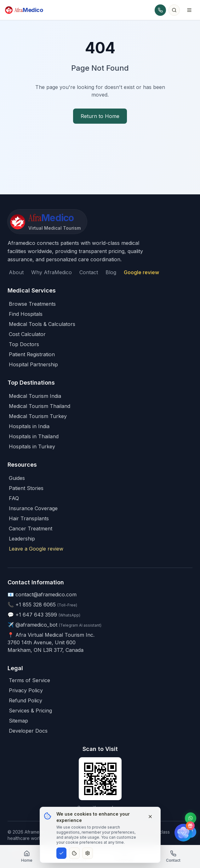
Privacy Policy (26, 690)
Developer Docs (28, 731)
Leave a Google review (36, 549)
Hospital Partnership (33, 364)
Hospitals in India (29, 426)
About (16, 272)
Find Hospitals (26, 314)
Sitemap (18, 721)
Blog (111, 272)
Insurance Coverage (33, 508)
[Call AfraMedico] (160, 10)
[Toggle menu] (189, 10)
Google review (141, 272)
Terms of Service (29, 680)
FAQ (14, 498)
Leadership (22, 539)
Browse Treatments (32, 304)
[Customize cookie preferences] (88, 853)
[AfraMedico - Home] (47, 222)
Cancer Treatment (31, 528)
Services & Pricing (30, 711)
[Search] (174, 10)
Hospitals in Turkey (32, 446)
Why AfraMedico (51, 272)
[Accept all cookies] (61, 853)
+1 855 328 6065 (36, 605)
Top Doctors (24, 344)
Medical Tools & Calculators (42, 324)
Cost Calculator (27, 334)
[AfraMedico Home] (24, 10)
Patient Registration (32, 354)
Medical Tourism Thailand (40, 406)
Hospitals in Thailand (34, 436)
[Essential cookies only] (74, 853)
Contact (89, 272)
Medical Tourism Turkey (38, 416)
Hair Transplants (29, 518)
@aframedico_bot (36, 625)
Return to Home (100, 116)
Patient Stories (26, 488)
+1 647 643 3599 (36, 615)
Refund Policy (26, 700)
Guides (17, 478)
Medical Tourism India (35, 396)
